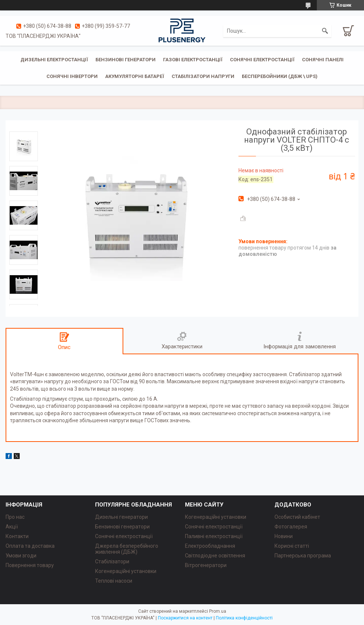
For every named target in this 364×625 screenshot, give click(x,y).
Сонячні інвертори (72, 76)
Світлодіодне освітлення (215, 556)
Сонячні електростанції (262, 60)
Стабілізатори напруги (203, 76)
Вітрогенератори (206, 565)
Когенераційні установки (126, 571)
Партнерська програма (303, 556)
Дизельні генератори (121, 517)
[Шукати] (325, 31)
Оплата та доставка (30, 546)
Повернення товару (30, 565)
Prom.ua (218, 611)
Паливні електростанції (214, 536)
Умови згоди (21, 556)
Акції (12, 527)
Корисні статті (292, 546)
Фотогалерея (291, 527)
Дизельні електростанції (54, 60)
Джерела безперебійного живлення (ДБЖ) (127, 549)
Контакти (17, 536)
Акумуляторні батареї (135, 76)
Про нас (15, 517)
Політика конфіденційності (244, 618)
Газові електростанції (193, 60)
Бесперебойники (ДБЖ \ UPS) (280, 76)
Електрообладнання (210, 546)
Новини (284, 536)
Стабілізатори (112, 561)
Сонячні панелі (323, 60)
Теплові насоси (114, 581)
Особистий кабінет (297, 517)
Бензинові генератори (126, 60)
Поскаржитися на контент (185, 618)
